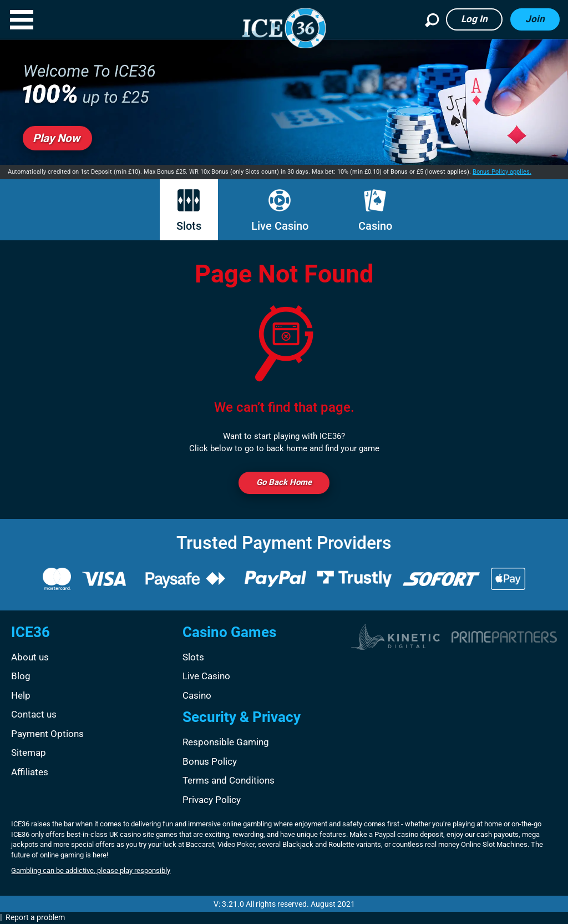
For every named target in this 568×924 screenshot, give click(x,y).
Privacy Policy (212, 800)
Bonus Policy (210, 761)
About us (30, 657)
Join (535, 19)
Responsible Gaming (226, 742)
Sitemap (29, 753)
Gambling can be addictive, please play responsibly (91, 870)
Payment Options (47, 734)
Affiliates (30, 772)
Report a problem (35, 917)
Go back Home (284, 482)
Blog (21, 676)
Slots (189, 211)
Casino (375, 211)
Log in (474, 19)
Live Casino (280, 211)
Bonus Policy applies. (502, 172)
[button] (22, 20)
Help (21, 695)
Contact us (34, 714)
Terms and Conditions (229, 780)
